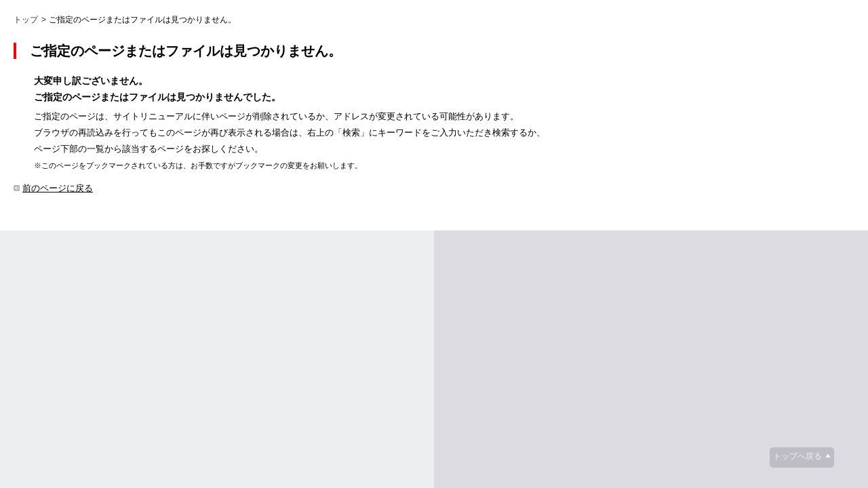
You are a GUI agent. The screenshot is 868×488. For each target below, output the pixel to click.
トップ (26, 20)
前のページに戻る (58, 188)
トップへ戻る (797, 456)
